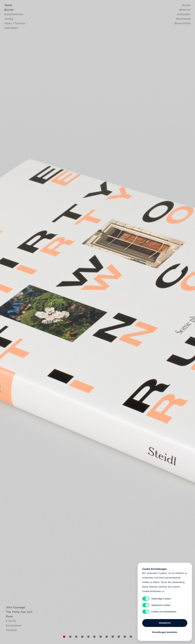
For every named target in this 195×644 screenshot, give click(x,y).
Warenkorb (183, 19)
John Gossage (14, 619)
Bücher (9, 10)
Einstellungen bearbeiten (165, 632)
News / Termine (15, 23)
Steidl (8, 5)
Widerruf (185, 10)
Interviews (11, 28)
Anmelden (184, 14)
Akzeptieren (165, 623)
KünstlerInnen (14, 14)
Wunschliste (182, 23)
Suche (186, 5)
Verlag (9, 19)
